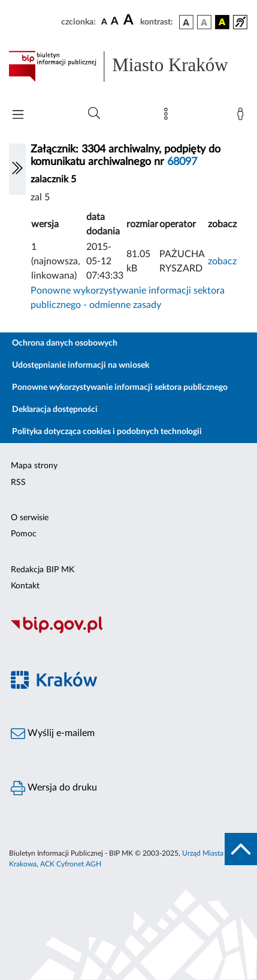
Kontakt (25, 586)
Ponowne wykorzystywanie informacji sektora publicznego (120, 387)
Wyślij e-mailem (53, 734)
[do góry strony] (241, 849)
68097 (182, 162)
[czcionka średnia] (115, 22)
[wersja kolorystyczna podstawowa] (186, 22)
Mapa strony (34, 466)
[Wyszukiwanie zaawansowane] (94, 114)
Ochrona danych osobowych (65, 343)
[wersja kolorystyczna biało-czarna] (204, 22)
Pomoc (24, 534)
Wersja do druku (54, 788)
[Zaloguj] (243, 117)
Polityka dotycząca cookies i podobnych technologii (107, 432)
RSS (18, 483)
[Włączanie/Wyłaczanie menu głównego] (18, 116)
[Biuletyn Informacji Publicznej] (128, 631)
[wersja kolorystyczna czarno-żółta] (222, 22)
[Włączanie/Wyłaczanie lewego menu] (17, 169)
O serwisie (30, 518)
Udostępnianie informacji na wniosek (81, 365)
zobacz (222, 261)
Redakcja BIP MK (43, 570)
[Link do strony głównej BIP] (128, 66)
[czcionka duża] (130, 20)
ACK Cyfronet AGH (71, 864)
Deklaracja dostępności (55, 410)
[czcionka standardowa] (104, 22)
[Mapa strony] (168, 117)
